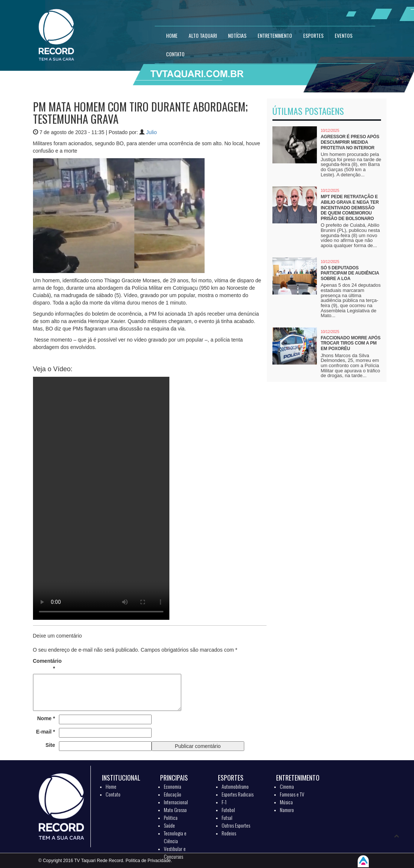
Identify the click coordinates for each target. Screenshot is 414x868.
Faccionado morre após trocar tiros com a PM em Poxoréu (350, 343)
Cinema (287, 786)
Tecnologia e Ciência (175, 837)
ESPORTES (313, 35)
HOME (172, 35)
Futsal (227, 817)
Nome (46, 718)
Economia (173, 786)
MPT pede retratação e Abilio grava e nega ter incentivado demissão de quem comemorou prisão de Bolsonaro (350, 207)
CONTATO (175, 54)
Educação (173, 794)
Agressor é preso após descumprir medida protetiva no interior (350, 142)
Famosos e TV (292, 794)
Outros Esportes (236, 825)
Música (286, 802)
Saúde (169, 825)
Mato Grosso (175, 810)
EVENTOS (344, 35)
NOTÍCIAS (237, 35)
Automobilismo (235, 786)
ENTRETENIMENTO (275, 35)
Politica (171, 817)
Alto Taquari (203, 35)
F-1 (224, 802)
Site (50, 745)
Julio (151, 132)
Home (111, 786)
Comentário (44, 665)
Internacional (176, 802)
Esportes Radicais (238, 794)
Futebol (228, 810)
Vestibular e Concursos (175, 852)
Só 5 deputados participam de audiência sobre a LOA (350, 273)
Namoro (287, 810)
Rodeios (229, 833)
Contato (113, 794)
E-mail (45, 732)
